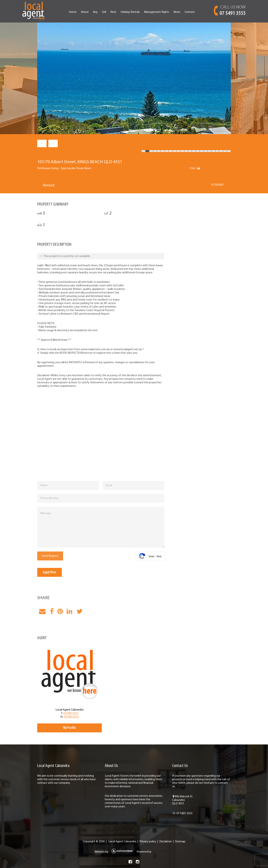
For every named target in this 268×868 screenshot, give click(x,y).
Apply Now (50, 572)
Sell (104, 12)
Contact (190, 12)
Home (73, 12)
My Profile (70, 728)
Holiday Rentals (130, 12)
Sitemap (180, 842)
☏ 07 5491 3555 (182, 813)
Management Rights (157, 12)
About (85, 12)
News (177, 12)
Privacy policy (148, 842)
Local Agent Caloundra (122, 842)
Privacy (152, 556)
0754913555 (71, 713)
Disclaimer (166, 842)
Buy (95, 12)
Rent (113, 12)
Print (193, 168)
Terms (159, 556)
